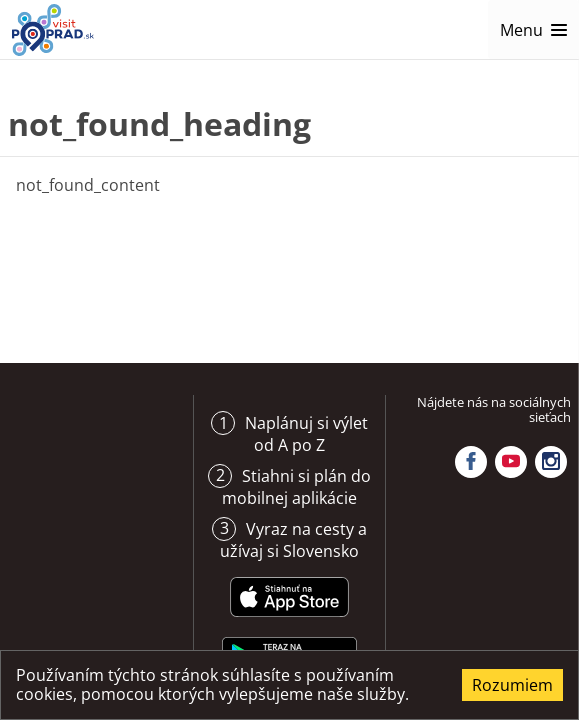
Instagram (551, 462)
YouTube (511, 462)
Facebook (471, 462)
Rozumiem (512, 685)
